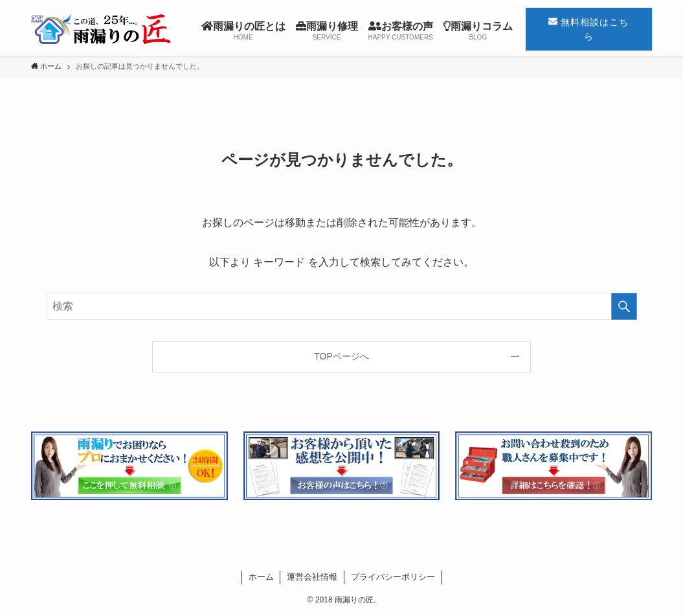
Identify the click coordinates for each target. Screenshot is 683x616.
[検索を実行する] (624, 306)
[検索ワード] (342, 306)
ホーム (261, 577)
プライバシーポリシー (393, 577)
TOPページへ (341, 356)
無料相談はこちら (588, 29)
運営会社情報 (312, 577)
